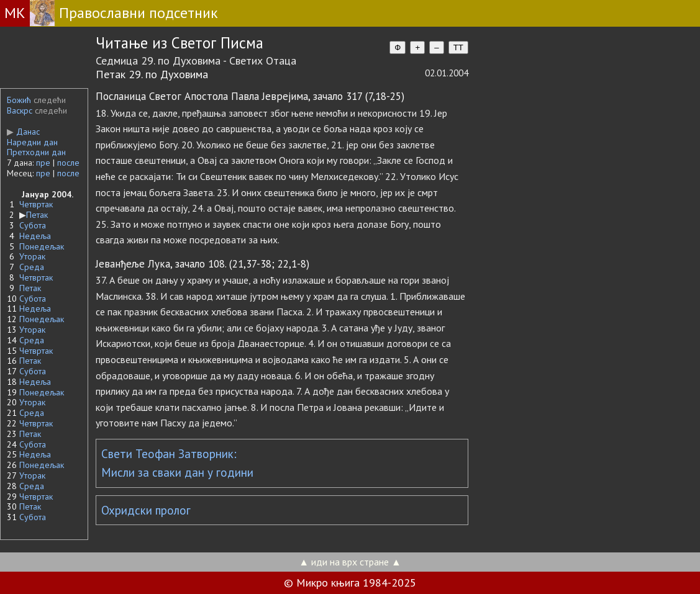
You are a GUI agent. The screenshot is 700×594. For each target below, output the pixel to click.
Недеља (35, 236)
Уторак (32, 256)
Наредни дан (32, 142)
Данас (23, 132)
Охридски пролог (146, 510)
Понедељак (42, 246)
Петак (37, 215)
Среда (32, 267)
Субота (33, 225)
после (68, 163)
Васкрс (20, 110)
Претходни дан (36, 152)
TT (458, 47)
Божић (19, 100)
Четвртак (36, 204)
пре (43, 163)
